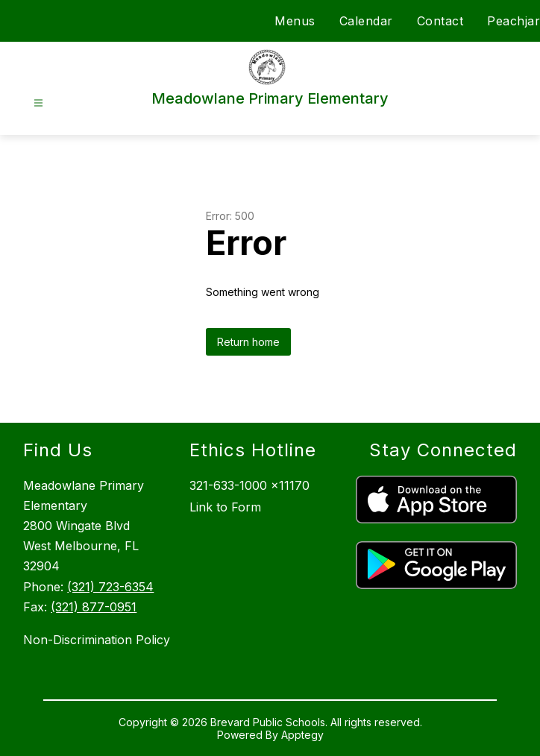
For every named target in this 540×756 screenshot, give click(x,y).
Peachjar (514, 21)
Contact (440, 21)
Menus (295, 21)
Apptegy (302, 735)
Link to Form (225, 507)
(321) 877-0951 (94, 607)
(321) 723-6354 (110, 587)
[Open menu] (38, 103)
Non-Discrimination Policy (97, 640)
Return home (248, 342)
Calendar (366, 21)
